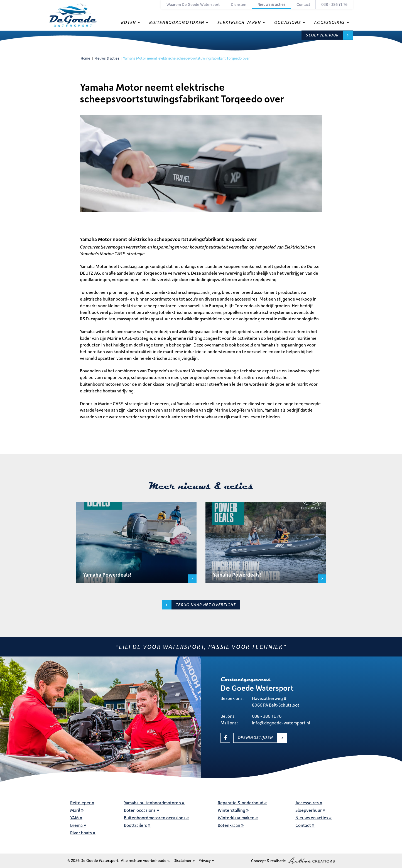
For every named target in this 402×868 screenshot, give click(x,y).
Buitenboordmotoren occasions (155, 817)
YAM (74, 817)
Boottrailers (135, 825)
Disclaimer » (184, 860)
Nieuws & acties (271, 4)
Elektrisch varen (239, 22)
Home (86, 58)
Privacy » (206, 860)
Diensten (239, 4)
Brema (76, 825)
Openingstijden (255, 737)
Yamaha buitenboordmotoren (152, 802)
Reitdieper (80, 802)
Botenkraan (229, 825)
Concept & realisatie (293, 861)
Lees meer (192, 579)
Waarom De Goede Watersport (193, 4)
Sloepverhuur (322, 35)
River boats (81, 833)
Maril (75, 810)
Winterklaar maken (236, 817)
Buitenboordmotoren (177, 22)
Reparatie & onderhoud (241, 802)
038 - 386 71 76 (334, 4)
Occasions (288, 22)
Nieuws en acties (312, 817)
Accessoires (329, 22)
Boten (129, 22)
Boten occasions (140, 810)
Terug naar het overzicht (206, 605)
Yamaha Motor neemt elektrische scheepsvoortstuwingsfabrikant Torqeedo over (186, 58)
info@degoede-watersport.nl (281, 723)
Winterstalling (231, 810)
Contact (303, 4)
